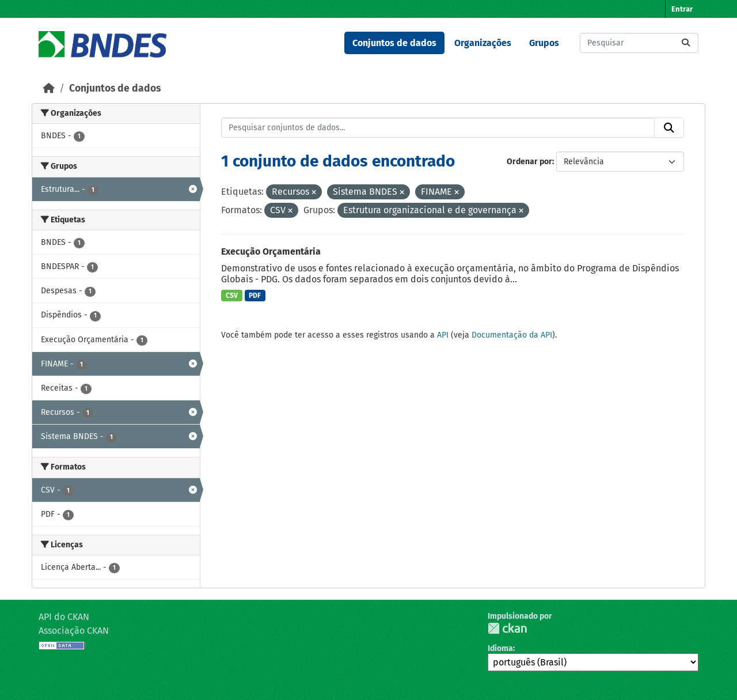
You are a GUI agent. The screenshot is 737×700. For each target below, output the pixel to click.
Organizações (483, 43)
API (443, 335)
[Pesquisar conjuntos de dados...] (639, 43)
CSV (232, 296)
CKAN (507, 628)
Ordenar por (529, 162)
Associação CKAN (74, 631)
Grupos (544, 43)
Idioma (500, 648)
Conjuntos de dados (394, 43)
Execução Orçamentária (271, 251)
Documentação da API (512, 335)
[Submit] (686, 43)
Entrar (682, 9)
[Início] (49, 88)
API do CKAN (64, 617)
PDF (255, 296)
